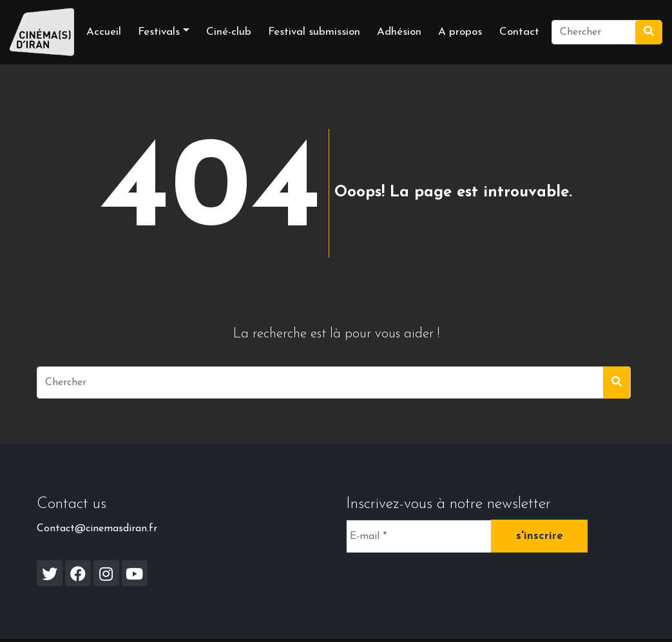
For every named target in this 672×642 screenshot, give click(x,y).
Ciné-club (229, 32)
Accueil (104, 32)
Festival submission (314, 32)
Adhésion (399, 32)
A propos (460, 32)
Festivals (159, 32)
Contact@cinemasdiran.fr (97, 529)
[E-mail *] (419, 536)
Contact (519, 32)
